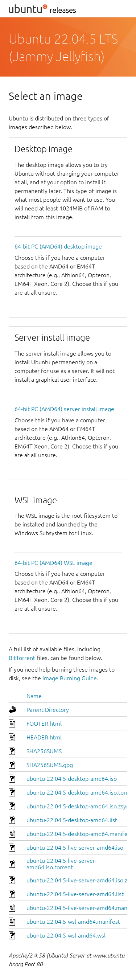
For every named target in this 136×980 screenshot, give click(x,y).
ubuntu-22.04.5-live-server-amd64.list (75, 894)
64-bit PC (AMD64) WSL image (53, 563)
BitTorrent (22, 658)
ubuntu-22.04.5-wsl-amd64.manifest (73, 922)
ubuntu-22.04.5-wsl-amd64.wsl (66, 935)
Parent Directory (48, 710)
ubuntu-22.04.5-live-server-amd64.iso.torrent (62, 864)
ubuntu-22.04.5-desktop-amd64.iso (72, 779)
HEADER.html (44, 737)
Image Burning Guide (70, 678)
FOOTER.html (44, 723)
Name (34, 696)
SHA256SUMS (44, 751)
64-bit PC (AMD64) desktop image (58, 246)
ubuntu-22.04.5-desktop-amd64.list (72, 820)
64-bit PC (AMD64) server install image (64, 409)
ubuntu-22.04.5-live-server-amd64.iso (75, 848)
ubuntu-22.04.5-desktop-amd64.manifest (79, 834)
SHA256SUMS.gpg (50, 765)
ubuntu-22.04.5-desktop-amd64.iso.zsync (79, 806)
